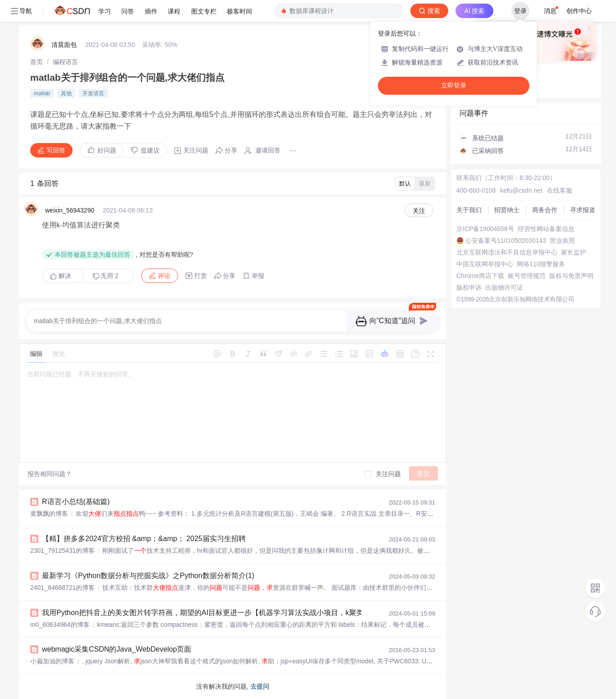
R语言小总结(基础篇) (76, 502)
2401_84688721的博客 (62, 588)
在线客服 (560, 190)
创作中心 (579, 11)
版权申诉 (469, 287)
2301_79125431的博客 (62, 551)
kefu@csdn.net (521, 190)
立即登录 (454, 86)
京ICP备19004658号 (485, 229)
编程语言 (65, 62)
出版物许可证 (504, 287)
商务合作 (545, 210)
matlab (42, 93)
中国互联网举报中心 (485, 264)
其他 (66, 93)
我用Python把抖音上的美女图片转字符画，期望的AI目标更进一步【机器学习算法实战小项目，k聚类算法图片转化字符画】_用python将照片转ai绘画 (280, 613)
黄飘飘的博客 (49, 514)
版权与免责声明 (571, 276)
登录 (520, 11)
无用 (106, 276)
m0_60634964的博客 (60, 625)
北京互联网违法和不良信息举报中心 (507, 252)
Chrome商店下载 (480, 276)
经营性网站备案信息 (546, 229)
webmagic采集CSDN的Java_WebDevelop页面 (117, 649)
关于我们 (469, 210)
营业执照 (562, 241)
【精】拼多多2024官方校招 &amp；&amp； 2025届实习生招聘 (144, 539)
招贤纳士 (507, 210)
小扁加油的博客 (52, 661)
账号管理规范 (527, 276)
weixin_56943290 (70, 210)
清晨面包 (64, 45)
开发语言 (93, 93)
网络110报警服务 (541, 264)
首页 (37, 62)
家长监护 (574, 252)
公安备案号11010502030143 (506, 241)
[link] (37, 62)
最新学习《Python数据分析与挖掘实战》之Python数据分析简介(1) (148, 576)
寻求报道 (583, 210)
